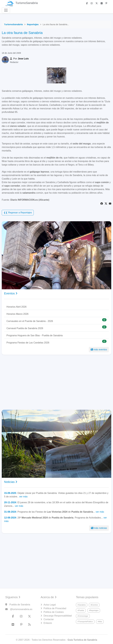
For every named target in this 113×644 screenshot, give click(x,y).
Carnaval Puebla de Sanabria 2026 (25, 328)
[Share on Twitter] (106, 203)
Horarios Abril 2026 (16, 307)
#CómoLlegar (83, 616)
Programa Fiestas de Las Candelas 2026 (28, 343)
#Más (100, 622)
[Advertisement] (56, 382)
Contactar (49, 619)
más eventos (99, 350)
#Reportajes (94, 610)
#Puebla (81, 610)
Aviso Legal (50, 605)
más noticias (99, 528)
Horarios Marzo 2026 (17, 314)
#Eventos (94, 605)
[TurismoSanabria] (13, 24)
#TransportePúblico (85, 622)
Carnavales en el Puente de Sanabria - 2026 (30, 321)
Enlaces (48, 623)
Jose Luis (23, 59)
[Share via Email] (110, 203)
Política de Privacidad (55, 608)
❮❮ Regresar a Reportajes (18, 213)
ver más (23, 497)
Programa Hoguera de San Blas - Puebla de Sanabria (35, 335)
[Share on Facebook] (102, 203)
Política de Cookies (54, 612)
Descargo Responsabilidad (58, 616)
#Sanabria (82, 605)
